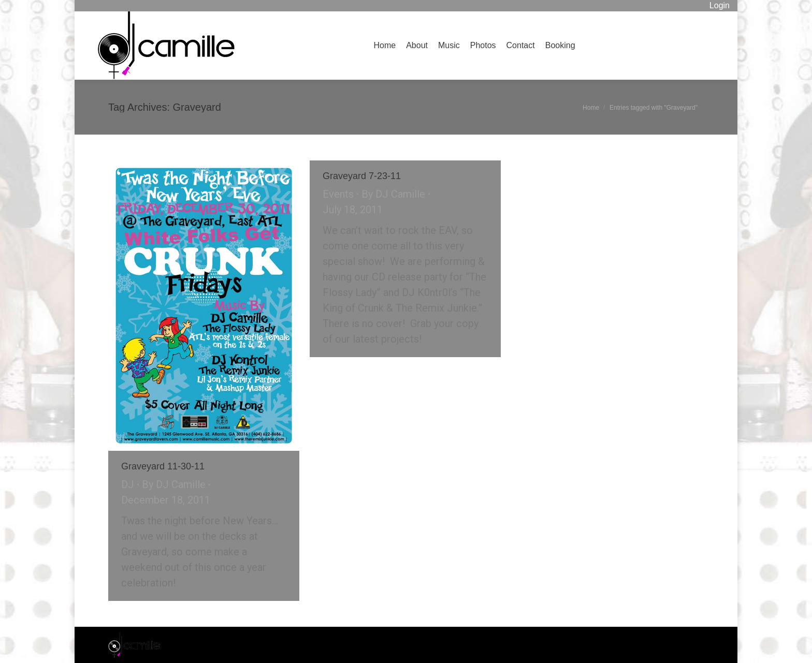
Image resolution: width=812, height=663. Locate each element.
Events (338, 194)
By (174, 484)
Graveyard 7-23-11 (362, 176)
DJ (128, 484)
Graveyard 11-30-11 (163, 466)
